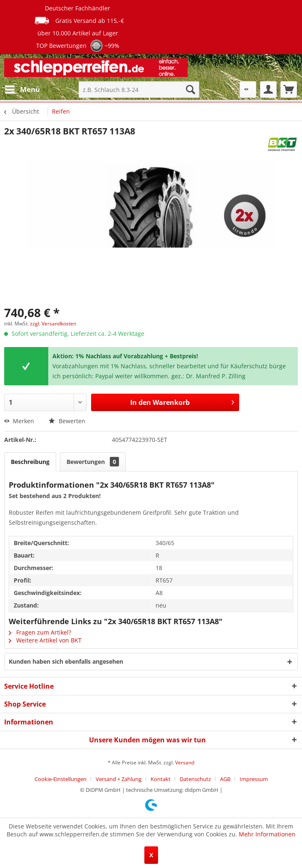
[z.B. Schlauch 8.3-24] (139, 89)
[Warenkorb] (289, 89)
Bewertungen (93, 462)
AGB (225, 779)
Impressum (254, 779)
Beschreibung (30, 462)
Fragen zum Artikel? (40, 632)
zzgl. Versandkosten (53, 324)
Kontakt (161, 779)
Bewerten (67, 421)
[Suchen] (191, 89)
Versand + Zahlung (119, 779)
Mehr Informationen (267, 834)
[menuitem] (22, 89)
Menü (22, 88)
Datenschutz (195, 779)
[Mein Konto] (268, 89)
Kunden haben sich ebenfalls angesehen (66, 661)
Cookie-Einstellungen (61, 779)
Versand (185, 763)
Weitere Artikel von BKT (45, 640)
